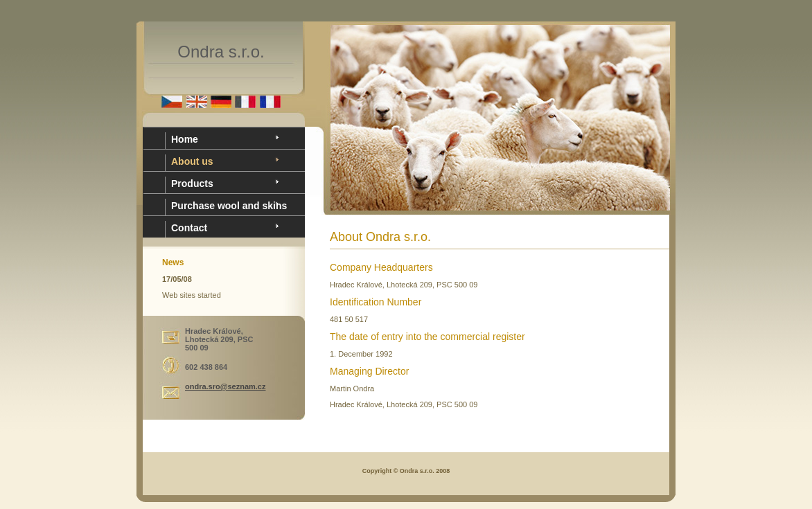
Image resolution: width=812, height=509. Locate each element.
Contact (189, 228)
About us (192, 161)
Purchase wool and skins (229, 206)
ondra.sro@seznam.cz (225, 386)
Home (185, 139)
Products (192, 184)
